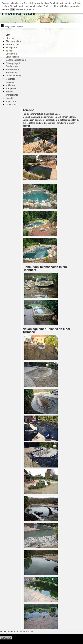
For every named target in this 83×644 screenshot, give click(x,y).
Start (8, 35)
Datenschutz (12, 104)
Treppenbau (12, 88)
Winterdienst (12, 95)
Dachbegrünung (13, 76)
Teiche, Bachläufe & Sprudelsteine (12, 54)
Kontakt (9, 98)
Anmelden (6, 638)
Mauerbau (11, 79)
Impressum (11, 101)
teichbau (20, 27)
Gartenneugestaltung (16, 60)
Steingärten (11, 48)
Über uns (10, 38)
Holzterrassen (12, 44)
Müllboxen (11, 85)
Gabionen (10, 82)
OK (12, 9)
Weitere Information (25, 9)
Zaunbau (10, 92)
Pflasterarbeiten (13, 41)
